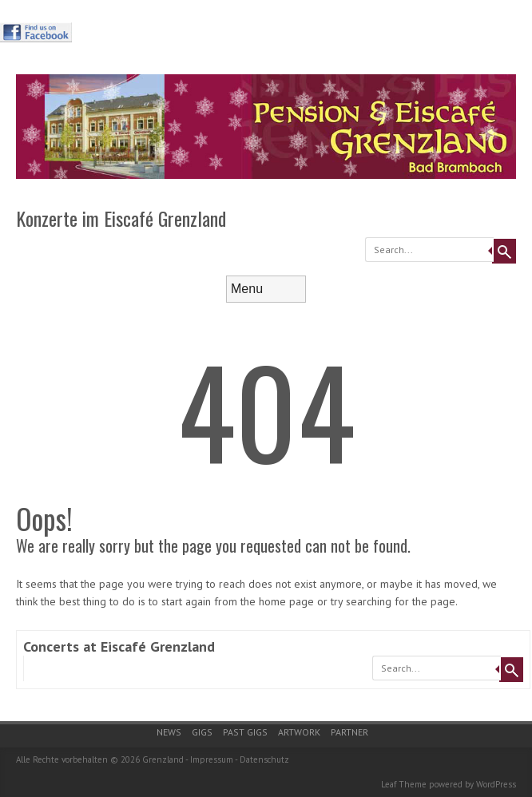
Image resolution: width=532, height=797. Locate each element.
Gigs (202, 732)
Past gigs (245, 732)
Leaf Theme (404, 784)
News (169, 732)
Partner (349, 732)
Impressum (212, 759)
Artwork (299, 732)
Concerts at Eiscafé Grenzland (119, 646)
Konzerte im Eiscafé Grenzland (121, 218)
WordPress (496, 784)
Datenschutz (264, 759)
